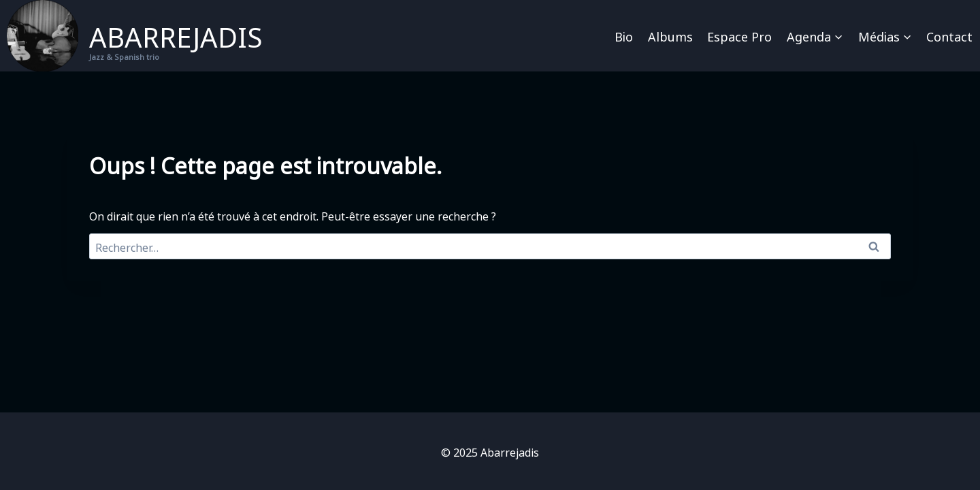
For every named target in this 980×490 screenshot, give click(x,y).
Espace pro (739, 35)
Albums (670, 35)
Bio (624, 35)
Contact (949, 35)
